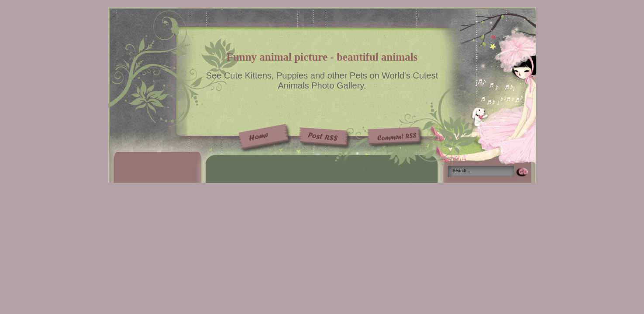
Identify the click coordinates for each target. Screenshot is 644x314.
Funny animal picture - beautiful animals (322, 57)
